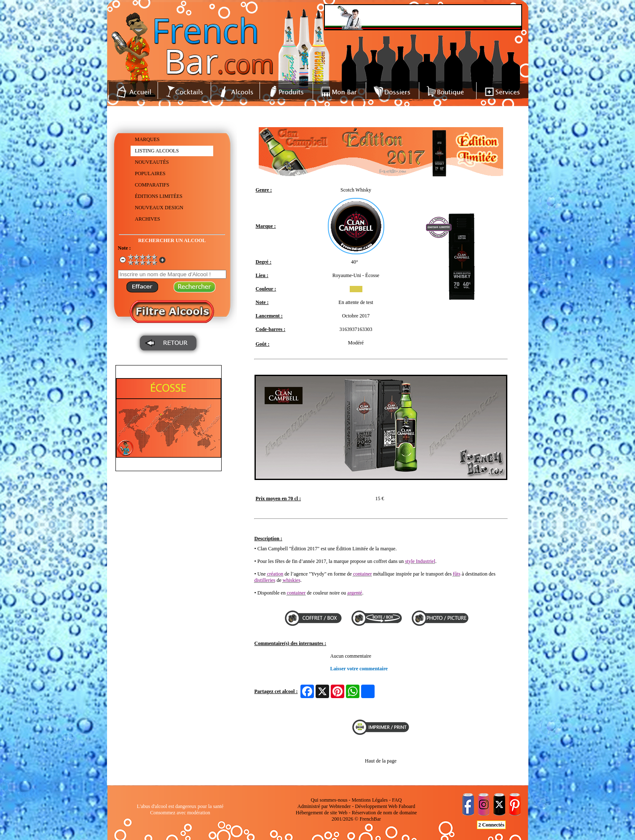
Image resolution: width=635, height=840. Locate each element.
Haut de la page (381, 761)
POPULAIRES (150, 173)
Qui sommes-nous (329, 800)
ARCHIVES (147, 219)
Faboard (407, 806)
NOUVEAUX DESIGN (159, 208)
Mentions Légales (370, 800)
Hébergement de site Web (322, 813)
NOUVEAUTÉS (152, 162)
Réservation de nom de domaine (384, 813)
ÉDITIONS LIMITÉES (159, 196)
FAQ (397, 800)
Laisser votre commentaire (359, 669)
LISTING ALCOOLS (157, 151)
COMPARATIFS (152, 185)
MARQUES (147, 139)
